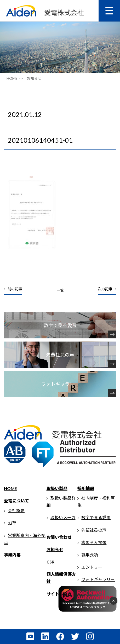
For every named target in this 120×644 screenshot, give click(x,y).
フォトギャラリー (98, 579)
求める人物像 (94, 542)
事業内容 (12, 555)
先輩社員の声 (94, 530)
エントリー (92, 567)
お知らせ (55, 549)
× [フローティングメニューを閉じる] (114, 601)
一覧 (60, 290)
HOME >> (15, 78)
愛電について (16, 501)
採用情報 (86, 488)
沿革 (12, 523)
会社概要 (16, 510)
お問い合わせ (59, 537)
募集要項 (90, 555)
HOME (10, 488)
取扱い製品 (57, 488)
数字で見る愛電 (96, 517)
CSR (50, 562)
